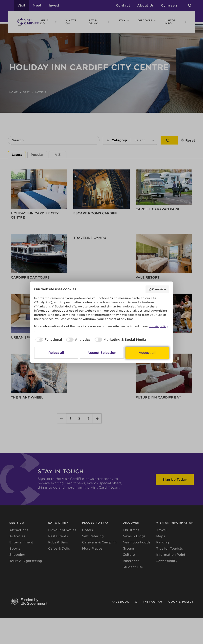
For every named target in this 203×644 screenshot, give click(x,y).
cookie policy (159, 326)
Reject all (56, 353)
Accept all (147, 353)
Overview (157, 289)
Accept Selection (102, 353)
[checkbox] (48, 340)
